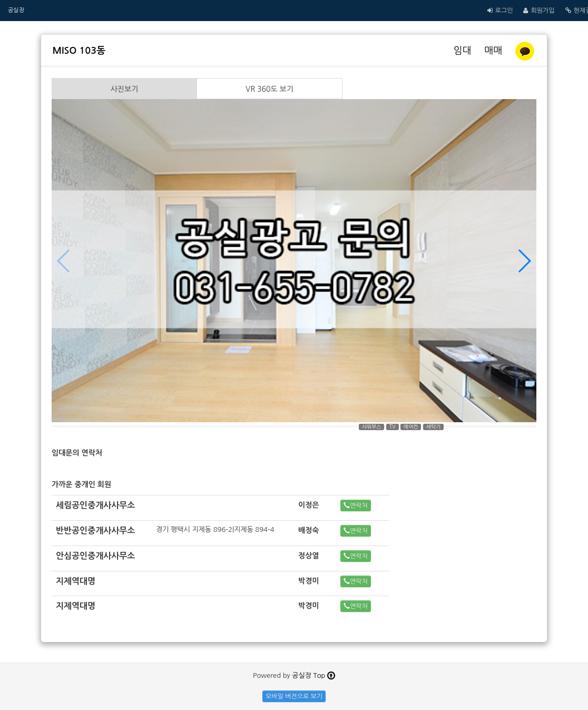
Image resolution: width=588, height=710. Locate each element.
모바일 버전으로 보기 (294, 696)
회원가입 (542, 11)
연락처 (356, 505)
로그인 (504, 11)
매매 (494, 51)
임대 (464, 51)
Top (324, 675)
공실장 (16, 10)
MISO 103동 (79, 51)
